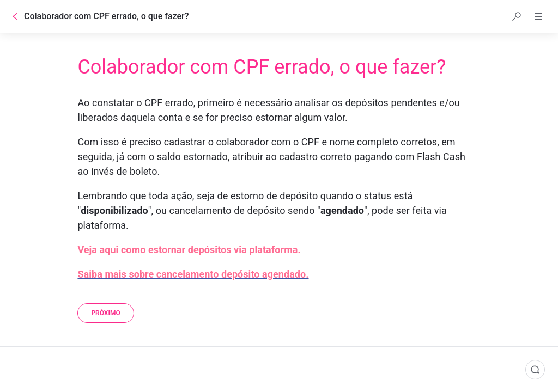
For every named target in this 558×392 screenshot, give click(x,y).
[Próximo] (105, 313)
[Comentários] (535, 370)
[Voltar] (15, 16)
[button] (517, 16)
